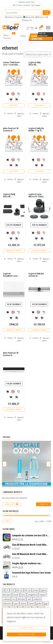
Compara (42, 504)
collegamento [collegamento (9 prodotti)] (32, 595)
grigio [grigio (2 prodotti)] (46, 603)
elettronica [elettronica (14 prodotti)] (37, 599)
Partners (23, 36)
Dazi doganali (36, 5)
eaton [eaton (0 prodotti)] (29, 599)
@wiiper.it (40, 17)
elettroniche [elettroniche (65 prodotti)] (7, 603)
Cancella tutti (10, 504)
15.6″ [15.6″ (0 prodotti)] (12, 590)
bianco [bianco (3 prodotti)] (23, 595)
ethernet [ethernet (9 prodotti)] (23, 603)
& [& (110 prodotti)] (3, 590)
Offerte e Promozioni (9, 36)
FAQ (14, 5)
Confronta (8, 113)
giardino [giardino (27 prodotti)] (39, 603)
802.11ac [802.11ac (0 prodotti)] (19, 590)
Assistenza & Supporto (14, 17)
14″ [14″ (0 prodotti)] (7, 590)
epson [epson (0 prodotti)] (16, 603)
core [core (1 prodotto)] (14, 599)
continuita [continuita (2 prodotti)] (6, 599)
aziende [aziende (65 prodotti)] (16, 595)
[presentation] (5, 464)
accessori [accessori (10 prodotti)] (36, 590)
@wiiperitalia (29, 17)
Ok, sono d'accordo (27, 628)
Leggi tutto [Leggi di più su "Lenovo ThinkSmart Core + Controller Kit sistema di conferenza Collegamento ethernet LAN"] (14, 105)
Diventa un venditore (37, 37)
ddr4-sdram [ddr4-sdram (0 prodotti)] (21, 599)
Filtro (7, 521)
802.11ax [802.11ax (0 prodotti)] (28, 590)
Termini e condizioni (24, 5)
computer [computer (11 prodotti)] (43, 595)
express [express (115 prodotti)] (31, 603)
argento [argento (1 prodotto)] (44, 590)
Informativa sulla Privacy (27, 634)
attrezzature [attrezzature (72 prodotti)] (7, 595)
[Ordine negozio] (37, 54)
